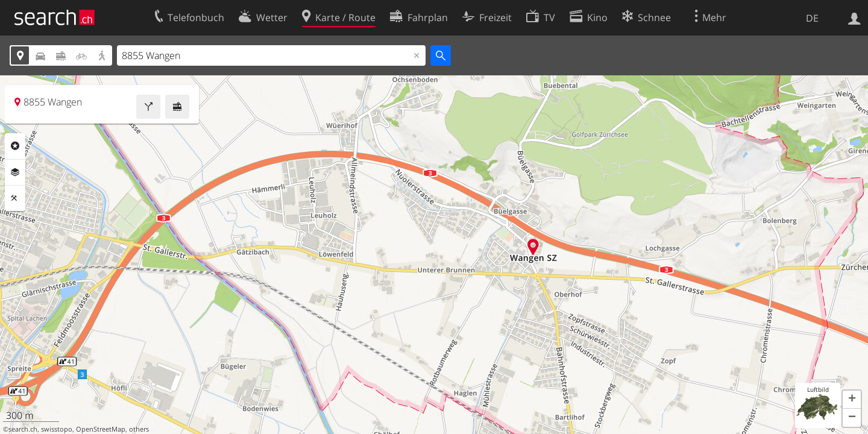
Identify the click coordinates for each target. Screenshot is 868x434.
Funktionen (15, 198)
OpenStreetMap (101, 429)
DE (812, 18)
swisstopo (57, 429)
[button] (852, 400)
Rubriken (15, 146)
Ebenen (15, 172)
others (139, 429)
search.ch (23, 429)
